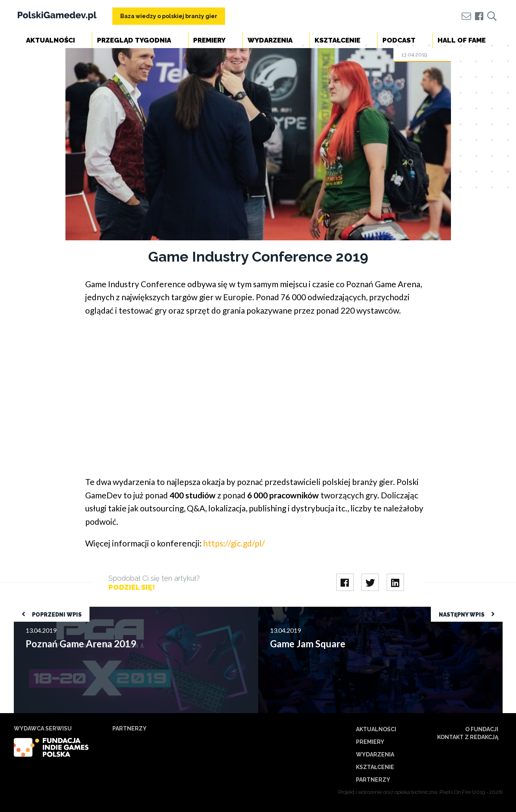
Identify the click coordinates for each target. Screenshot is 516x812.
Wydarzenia (270, 40)
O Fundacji (482, 729)
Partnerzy (373, 780)
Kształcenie (337, 40)
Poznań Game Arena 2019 (49, 610)
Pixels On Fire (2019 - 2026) (471, 792)
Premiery (209, 40)
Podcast (399, 40)
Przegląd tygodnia (134, 40)
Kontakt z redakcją (468, 737)
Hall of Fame (462, 40)
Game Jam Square (282, 610)
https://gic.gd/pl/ (234, 543)
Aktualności (50, 40)
